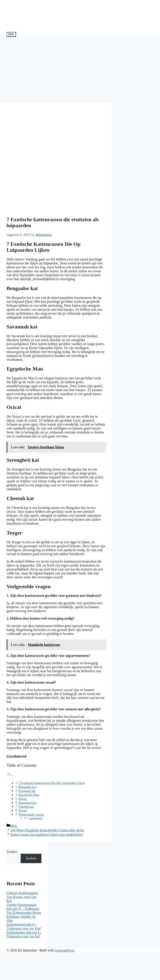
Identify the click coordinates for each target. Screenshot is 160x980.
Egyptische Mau (29, 795)
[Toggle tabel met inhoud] (10, 775)
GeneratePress (65, 950)
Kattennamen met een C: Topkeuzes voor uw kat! (24, 934)
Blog (13, 826)
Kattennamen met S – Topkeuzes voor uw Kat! (24, 926)
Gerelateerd (36, 818)
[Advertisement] (80, 70)
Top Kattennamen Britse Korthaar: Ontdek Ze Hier (24, 917)
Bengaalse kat (27, 787)
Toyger (23, 811)
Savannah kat (27, 791)
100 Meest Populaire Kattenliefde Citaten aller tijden (47, 830)
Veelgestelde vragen (31, 814)
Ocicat (23, 799)
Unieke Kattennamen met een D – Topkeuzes (23, 907)
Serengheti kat (28, 803)
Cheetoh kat (26, 807)
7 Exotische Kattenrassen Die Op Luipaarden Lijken (52, 783)
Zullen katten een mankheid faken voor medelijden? (47, 835)
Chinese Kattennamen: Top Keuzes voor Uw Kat (22, 897)
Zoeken (12, 852)
